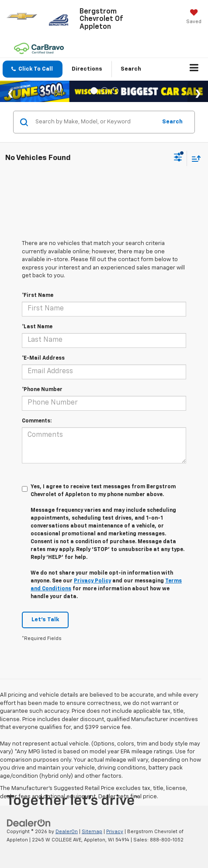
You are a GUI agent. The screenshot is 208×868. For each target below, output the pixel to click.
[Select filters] (178, 158)
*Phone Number (42, 390)
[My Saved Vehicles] (194, 17)
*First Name (38, 296)
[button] (33, 69)
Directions (87, 69)
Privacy (115, 832)
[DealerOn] (29, 823)
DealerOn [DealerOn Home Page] (67, 832)
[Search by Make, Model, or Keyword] (95, 122)
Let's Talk (45, 620)
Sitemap (92, 832)
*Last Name (37, 327)
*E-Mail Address (43, 358)
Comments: (37, 421)
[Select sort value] (194, 158)
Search (172, 122)
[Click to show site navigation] (194, 69)
